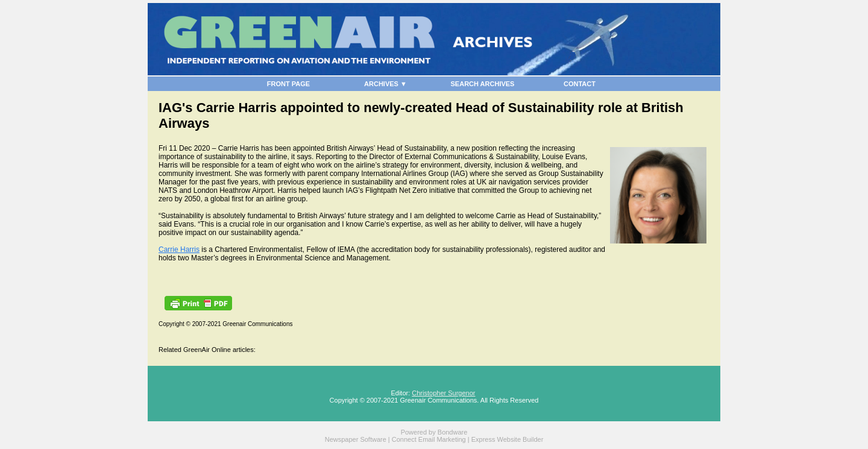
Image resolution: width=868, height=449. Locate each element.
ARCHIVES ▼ (385, 84)
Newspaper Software (356, 439)
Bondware (453, 432)
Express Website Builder (508, 439)
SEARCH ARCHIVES (483, 84)
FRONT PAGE (288, 84)
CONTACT (580, 84)
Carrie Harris (179, 250)
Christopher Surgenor (443, 393)
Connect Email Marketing (429, 439)
